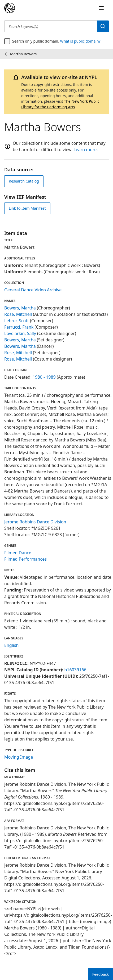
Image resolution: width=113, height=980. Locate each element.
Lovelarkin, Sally (20, 333)
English (11, 645)
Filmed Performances (25, 559)
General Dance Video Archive (33, 290)
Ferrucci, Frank (19, 327)
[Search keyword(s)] (51, 26)
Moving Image (19, 757)
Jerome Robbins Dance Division (35, 522)
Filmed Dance (18, 553)
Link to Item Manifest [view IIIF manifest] (27, 208)
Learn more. (86, 150)
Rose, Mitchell (18, 314)
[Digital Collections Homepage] (10, 8)
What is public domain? (80, 41)
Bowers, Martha (20, 308)
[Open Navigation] (101, 8)
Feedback (101, 974)
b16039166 (75, 670)
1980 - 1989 (44, 377)
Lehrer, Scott (17, 321)
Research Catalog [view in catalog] (24, 181)
